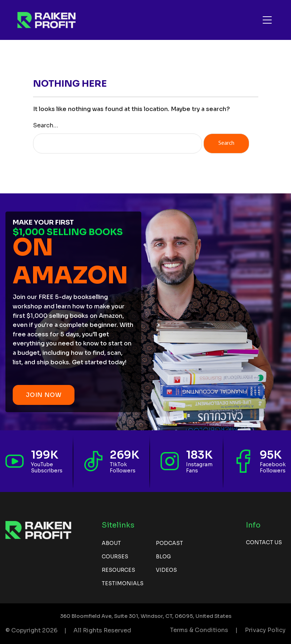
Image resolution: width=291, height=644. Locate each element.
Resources (118, 570)
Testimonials (123, 583)
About (111, 543)
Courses (115, 557)
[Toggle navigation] (267, 20)
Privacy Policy (265, 630)
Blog (163, 557)
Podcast (169, 543)
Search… (46, 125)
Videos (166, 570)
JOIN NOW (44, 395)
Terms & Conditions (199, 630)
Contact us (264, 542)
